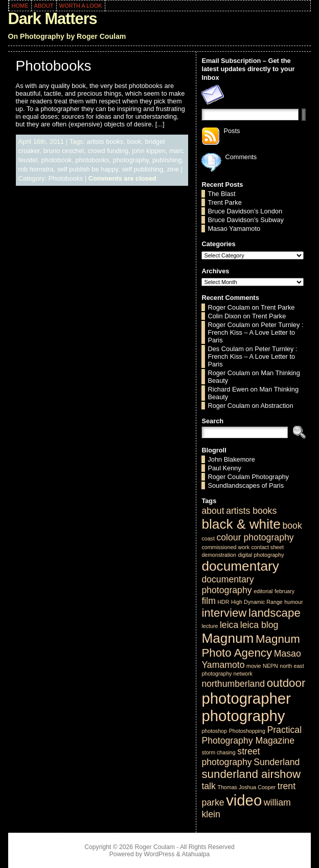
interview (224, 613)
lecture (210, 626)
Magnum (227, 638)
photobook (56, 160)
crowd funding (108, 151)
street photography (231, 757)
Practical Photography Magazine (252, 735)
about (213, 511)
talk (208, 786)
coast (208, 538)
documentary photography (227, 585)
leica (229, 625)
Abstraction (277, 406)
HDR (223, 602)
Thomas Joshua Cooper (246, 787)
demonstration (219, 555)
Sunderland (277, 762)
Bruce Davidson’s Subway (245, 220)
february (284, 591)
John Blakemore (231, 459)
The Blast (221, 194)
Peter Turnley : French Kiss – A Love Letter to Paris (255, 332)
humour (293, 602)
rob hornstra (36, 169)
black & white (241, 524)
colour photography (255, 537)
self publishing (142, 169)
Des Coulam (225, 349)
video (244, 800)
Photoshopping (247, 731)
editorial (263, 591)
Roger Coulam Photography (248, 477)
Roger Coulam (229, 307)
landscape (275, 613)
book (134, 142)
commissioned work (225, 547)
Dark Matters (53, 19)
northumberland (233, 684)
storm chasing (218, 752)
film (208, 601)
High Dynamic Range (257, 602)
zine (173, 169)
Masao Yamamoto (234, 229)
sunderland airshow (251, 774)
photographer (246, 698)
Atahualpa (196, 854)
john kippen (149, 151)
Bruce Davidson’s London (245, 211)
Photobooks (54, 66)
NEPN (270, 666)
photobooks (92, 160)
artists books (105, 142)
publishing (167, 160)
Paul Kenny (224, 468)
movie (254, 666)
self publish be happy (88, 169)
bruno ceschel (64, 151)
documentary (240, 566)
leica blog (259, 625)
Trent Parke (224, 202)
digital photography (261, 555)
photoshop (214, 731)
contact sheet (268, 547)
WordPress (159, 854)
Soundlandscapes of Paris (246, 485)
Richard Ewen (228, 389)
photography (131, 160)
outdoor (286, 683)
